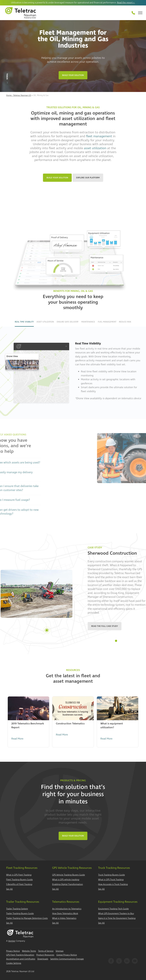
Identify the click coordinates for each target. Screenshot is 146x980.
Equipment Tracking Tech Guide (113, 909)
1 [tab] (116, 641)
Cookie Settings (14, 963)
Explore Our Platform (88, 178)
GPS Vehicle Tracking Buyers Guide (69, 875)
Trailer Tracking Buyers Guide (20, 914)
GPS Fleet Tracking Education (20, 955)
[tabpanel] (73, 594)
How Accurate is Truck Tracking (113, 884)
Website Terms (29, 951)
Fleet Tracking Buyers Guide (19, 880)
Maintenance (88, 322)
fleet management (99, 136)
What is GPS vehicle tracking (66, 880)
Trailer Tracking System (17, 909)
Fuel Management (107, 322)
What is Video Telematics (64, 918)
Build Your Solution (73, 75)
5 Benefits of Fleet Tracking (19, 884)
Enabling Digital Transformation (68, 884)
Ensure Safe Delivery (68, 322)
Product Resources (45, 955)
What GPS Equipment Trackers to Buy (116, 914)
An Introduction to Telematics (67, 909)
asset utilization (95, 148)
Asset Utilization (45, 322)
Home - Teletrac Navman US (19, 95)
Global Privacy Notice (67, 955)
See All (9, 889)
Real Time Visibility (24, 322)
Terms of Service (46, 951)
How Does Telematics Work (65, 914)
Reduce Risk (125, 322)
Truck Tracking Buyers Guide (112, 875)
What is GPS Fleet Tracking (19, 875)
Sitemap (60, 951)
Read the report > (126, 3)
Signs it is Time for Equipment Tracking (117, 918)
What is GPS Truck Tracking (111, 880)
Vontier (12, 941)
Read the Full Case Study (105, 626)
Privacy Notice (13, 951)
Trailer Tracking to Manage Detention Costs (27, 918)
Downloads (43, 959)
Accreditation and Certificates (21, 959)
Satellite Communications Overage (67, 959)
